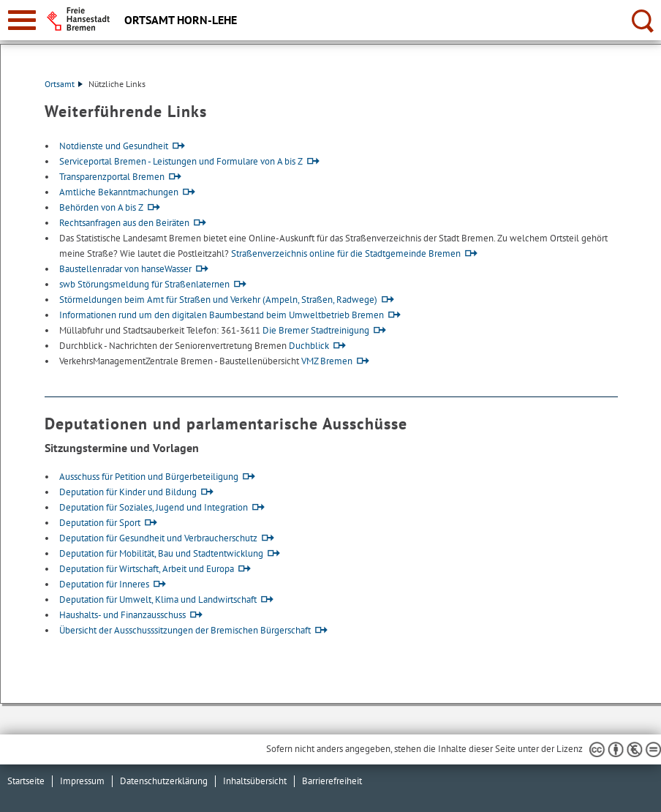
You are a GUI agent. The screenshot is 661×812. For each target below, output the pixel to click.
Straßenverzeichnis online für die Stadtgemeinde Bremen (346, 253)
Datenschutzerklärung (164, 781)
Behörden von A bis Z (101, 207)
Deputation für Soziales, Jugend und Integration (154, 507)
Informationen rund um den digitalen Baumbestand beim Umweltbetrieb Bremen (222, 315)
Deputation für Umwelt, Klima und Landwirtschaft (158, 599)
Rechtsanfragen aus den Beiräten (124, 223)
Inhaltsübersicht (255, 781)
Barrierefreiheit (332, 781)
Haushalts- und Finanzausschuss (122, 615)
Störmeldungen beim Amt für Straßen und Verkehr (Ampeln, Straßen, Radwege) (218, 300)
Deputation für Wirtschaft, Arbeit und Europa (147, 569)
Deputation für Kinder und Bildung (128, 492)
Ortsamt (64, 84)
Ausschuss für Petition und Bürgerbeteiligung (149, 477)
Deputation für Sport (100, 523)
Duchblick (309, 346)
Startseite (26, 781)
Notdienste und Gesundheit (114, 146)
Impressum (82, 781)
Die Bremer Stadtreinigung (316, 330)
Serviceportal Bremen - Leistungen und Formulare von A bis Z (181, 161)
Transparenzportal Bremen (112, 177)
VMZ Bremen (327, 361)
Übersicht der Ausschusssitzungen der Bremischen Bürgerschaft (185, 630)
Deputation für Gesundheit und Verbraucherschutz (158, 538)
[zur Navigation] (22, 20)
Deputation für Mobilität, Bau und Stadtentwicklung (161, 553)
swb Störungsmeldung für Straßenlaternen (144, 284)
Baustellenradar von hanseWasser (125, 269)
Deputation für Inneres (104, 584)
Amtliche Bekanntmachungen (119, 192)
